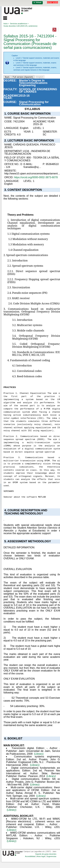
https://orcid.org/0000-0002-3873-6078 (36, 177)
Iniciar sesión (52, 2)
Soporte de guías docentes (46, 854)
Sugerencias (51, 856)
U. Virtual (37, 2)
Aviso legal (41, 856)
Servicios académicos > (19, 24)
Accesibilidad (30, 856)
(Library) (39, 754)
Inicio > (6, 24)
